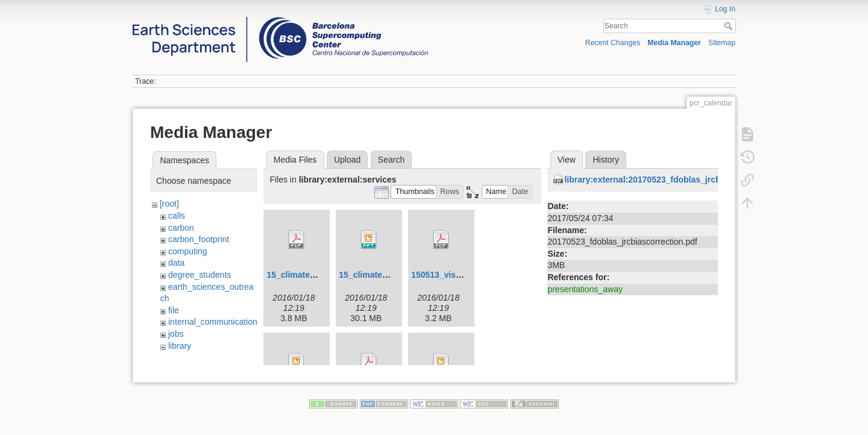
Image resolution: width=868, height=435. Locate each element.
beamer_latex (202, 357)
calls (177, 216)
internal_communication (213, 322)
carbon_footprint (199, 239)
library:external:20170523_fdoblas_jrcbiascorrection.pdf (677, 180)
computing (188, 251)
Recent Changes (613, 43)
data (176, 263)
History (606, 160)
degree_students (200, 275)
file (174, 310)
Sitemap (722, 43)
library (180, 346)
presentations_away (585, 289)
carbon (181, 228)
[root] (169, 204)
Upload (347, 160)
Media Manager (674, 43)
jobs (176, 334)
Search (730, 26)
